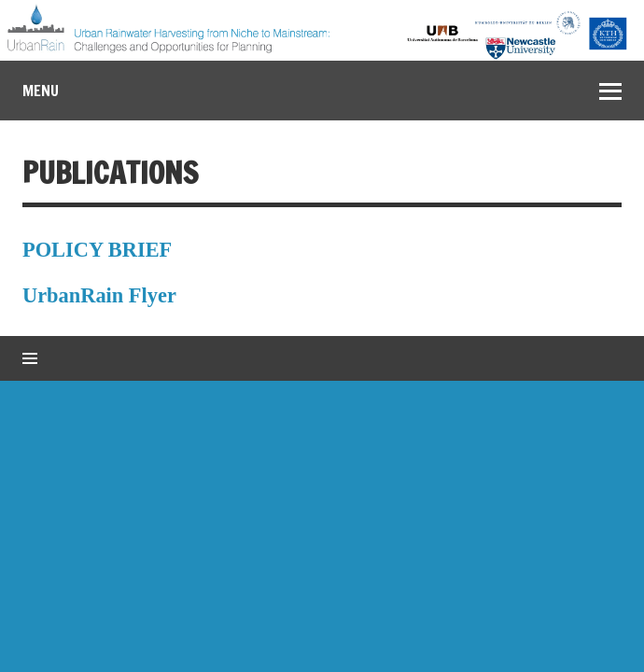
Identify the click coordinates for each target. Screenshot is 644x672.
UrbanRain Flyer (99, 295)
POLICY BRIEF (97, 250)
